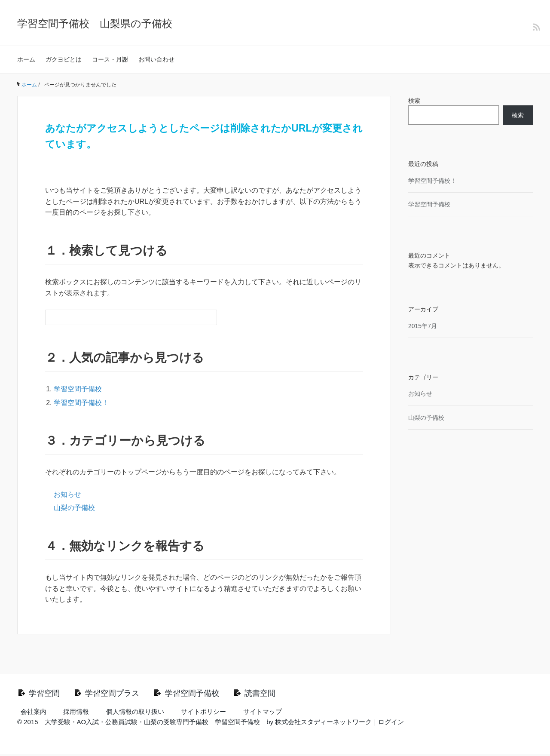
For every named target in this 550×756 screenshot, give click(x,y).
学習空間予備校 (78, 389)
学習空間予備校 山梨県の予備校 (95, 23)
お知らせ (67, 494)
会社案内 (34, 714)
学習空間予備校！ (81, 403)
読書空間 (287, 694)
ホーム (26, 59)
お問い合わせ (156, 59)
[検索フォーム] (122, 317)
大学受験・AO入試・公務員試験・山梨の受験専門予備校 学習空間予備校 (153, 724)
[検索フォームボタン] (209, 317)
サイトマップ (263, 714)
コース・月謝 (110, 59)
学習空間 (47, 694)
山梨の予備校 (74, 508)
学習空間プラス (122, 694)
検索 (414, 101)
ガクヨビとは (64, 59)
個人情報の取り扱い (135, 714)
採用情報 (76, 714)
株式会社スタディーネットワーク (323, 724)
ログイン (391, 724)
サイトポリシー (203, 714)
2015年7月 (423, 326)
